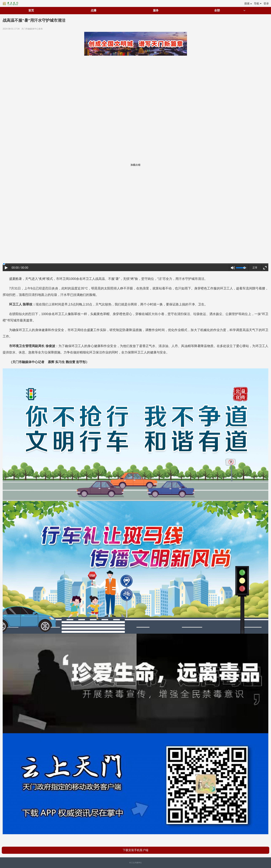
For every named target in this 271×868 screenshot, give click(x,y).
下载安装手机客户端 (135, 850)
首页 (31, 10)
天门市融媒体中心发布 (33, 29)
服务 (156, 10)
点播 (93, 10)
